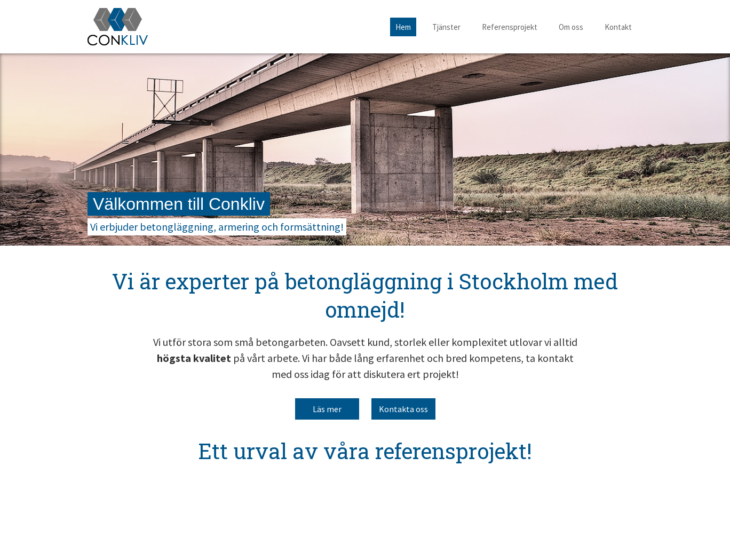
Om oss (571, 27)
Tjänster (446, 27)
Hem (403, 27)
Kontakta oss (403, 409)
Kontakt (618, 27)
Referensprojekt (510, 27)
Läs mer (327, 409)
